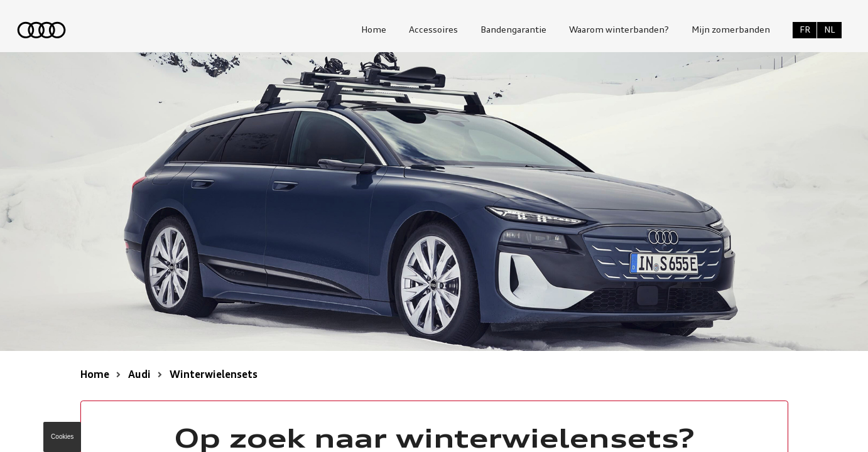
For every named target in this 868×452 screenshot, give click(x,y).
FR (805, 30)
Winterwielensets (214, 375)
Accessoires (433, 30)
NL (830, 30)
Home (374, 30)
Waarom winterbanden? (619, 30)
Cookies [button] (62, 437)
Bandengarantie (513, 30)
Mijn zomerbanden (731, 30)
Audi (139, 375)
